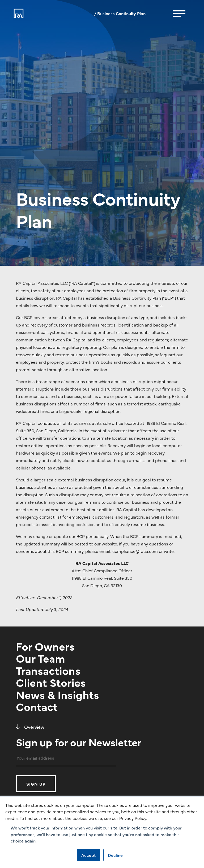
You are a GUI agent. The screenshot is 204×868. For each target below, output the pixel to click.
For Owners (45, 646)
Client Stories (51, 682)
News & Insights (58, 694)
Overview (30, 727)
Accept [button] (88, 855)
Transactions (48, 670)
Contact (37, 706)
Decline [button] (115, 855)
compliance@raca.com (135, 551)
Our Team (41, 658)
